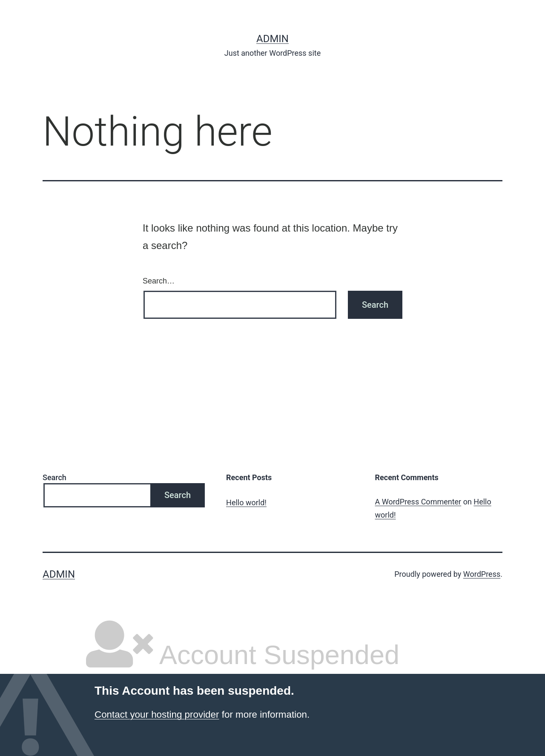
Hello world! (246, 503)
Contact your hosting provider (157, 714)
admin (272, 39)
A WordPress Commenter (418, 502)
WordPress (482, 574)
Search (54, 477)
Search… (159, 281)
